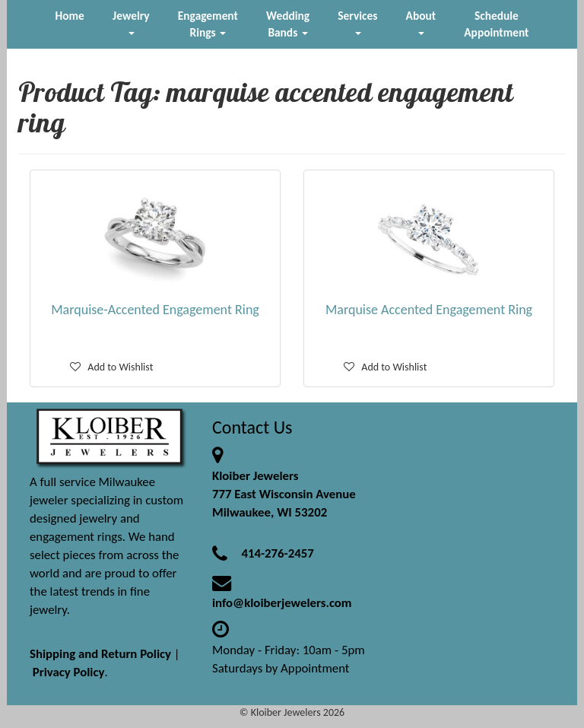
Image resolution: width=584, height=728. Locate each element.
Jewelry (131, 22)
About (421, 22)
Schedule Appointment (496, 24)
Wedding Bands (288, 24)
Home (70, 16)
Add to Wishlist (112, 367)
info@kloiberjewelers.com (282, 603)
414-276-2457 (277, 553)
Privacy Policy (69, 672)
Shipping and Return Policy (100, 654)
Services (357, 22)
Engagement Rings (208, 24)
